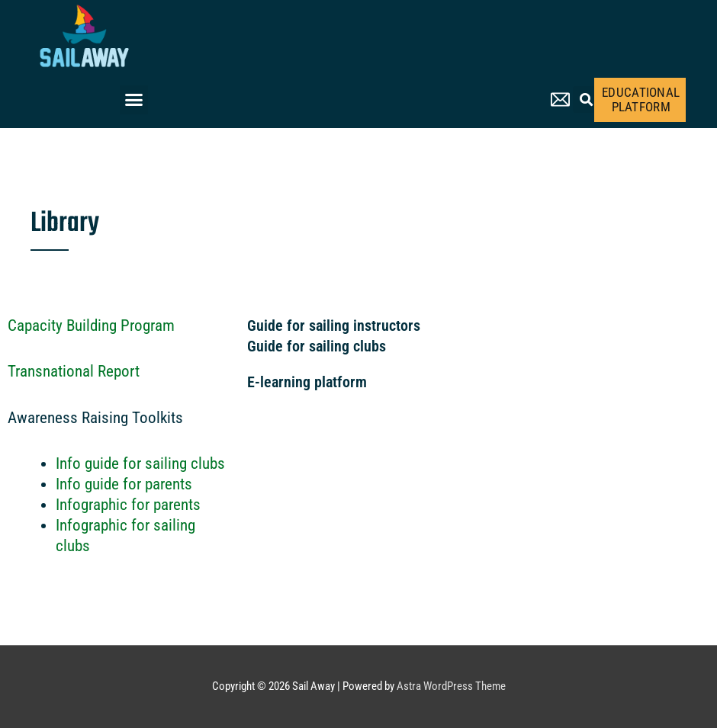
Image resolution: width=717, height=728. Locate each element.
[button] (134, 100)
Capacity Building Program (91, 326)
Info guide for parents (124, 484)
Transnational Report (74, 371)
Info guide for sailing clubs (140, 463)
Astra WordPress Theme (451, 686)
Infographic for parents (128, 505)
